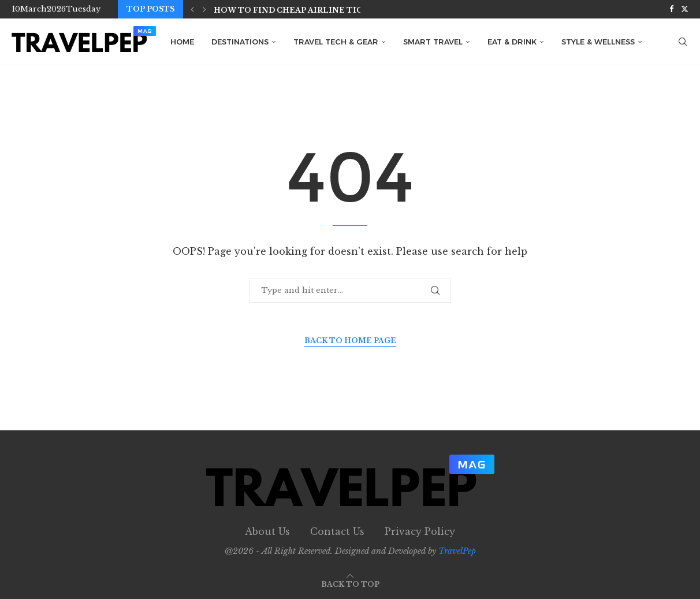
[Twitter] (685, 9)
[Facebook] (671, 9)
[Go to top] (350, 583)
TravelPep (457, 551)
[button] (192, 9)
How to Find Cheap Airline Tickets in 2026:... (321, 10)
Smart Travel (433, 42)
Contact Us (337, 531)
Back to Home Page (350, 341)
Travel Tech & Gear (336, 42)
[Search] (683, 42)
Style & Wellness (598, 42)
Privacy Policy (420, 531)
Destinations (240, 42)
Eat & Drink (512, 42)
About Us (267, 531)
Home (182, 42)
